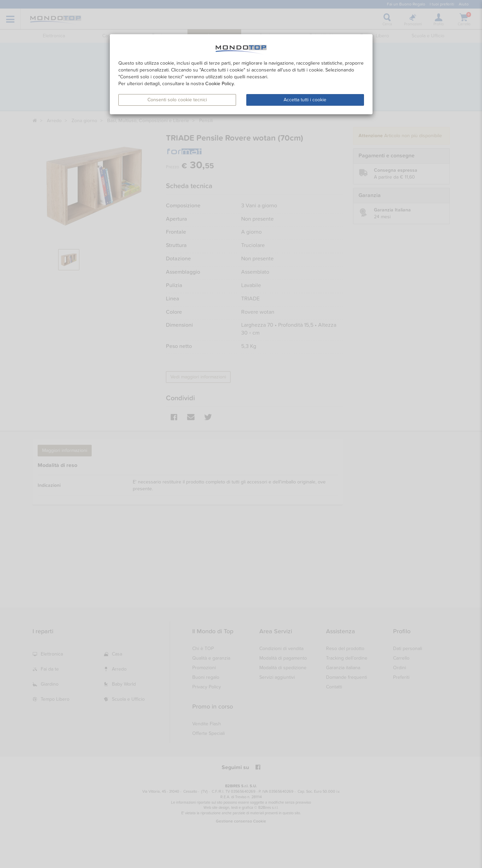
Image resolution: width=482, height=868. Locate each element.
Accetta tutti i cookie (305, 100)
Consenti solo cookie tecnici (177, 100)
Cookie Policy (220, 84)
